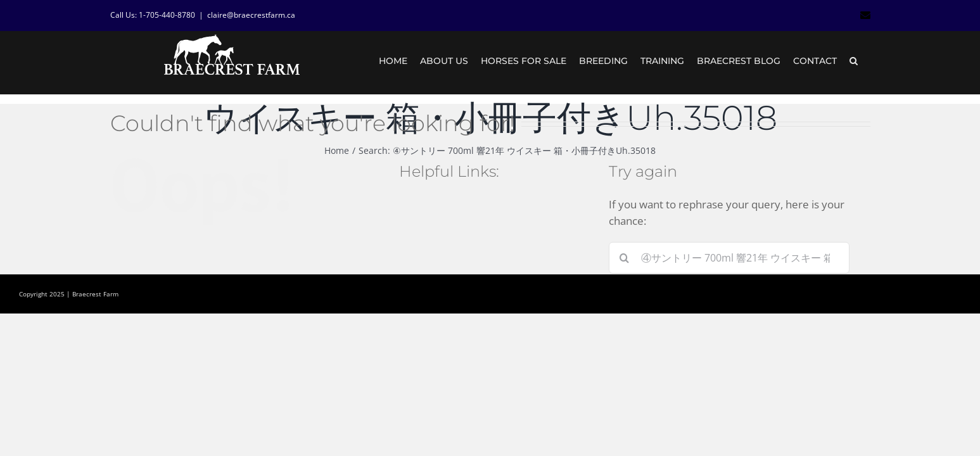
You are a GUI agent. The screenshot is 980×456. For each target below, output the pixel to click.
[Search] (625, 258)
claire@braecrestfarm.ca (251, 15)
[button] (866, 61)
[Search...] (729, 258)
